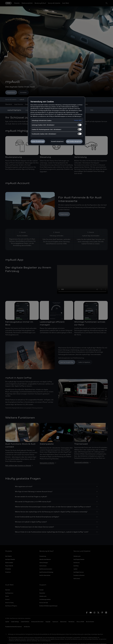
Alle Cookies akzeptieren (74, 141)
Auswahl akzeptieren (57, 141)
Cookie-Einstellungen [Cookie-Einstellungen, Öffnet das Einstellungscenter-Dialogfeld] (38, 141)
